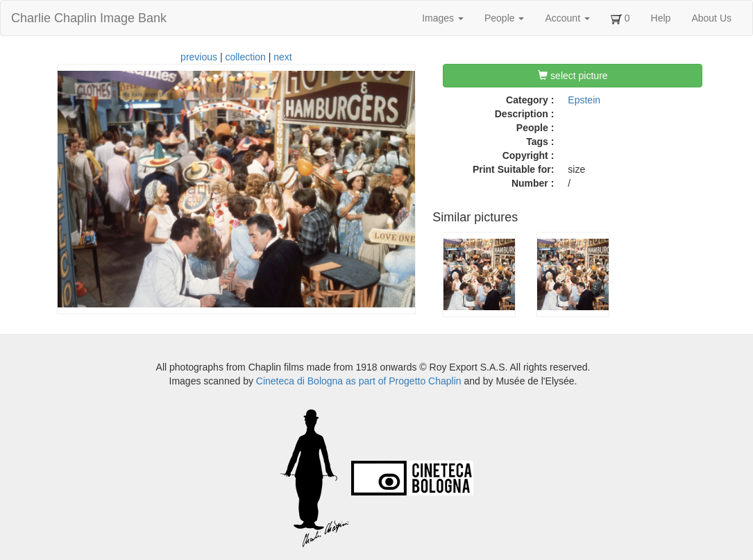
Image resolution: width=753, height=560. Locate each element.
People (504, 18)
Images (443, 18)
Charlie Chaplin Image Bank (89, 18)
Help (661, 18)
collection (245, 57)
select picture (573, 76)
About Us (711, 18)
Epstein (584, 100)
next (282, 57)
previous (199, 57)
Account (567, 18)
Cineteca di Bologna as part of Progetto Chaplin (359, 381)
